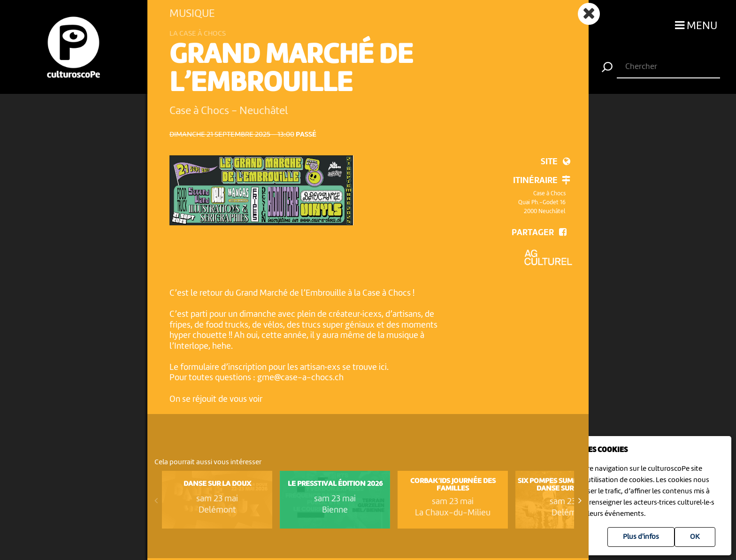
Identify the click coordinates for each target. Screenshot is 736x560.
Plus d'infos (641, 537)
